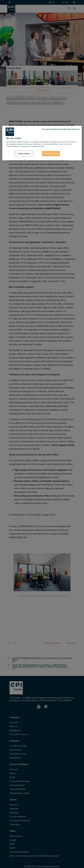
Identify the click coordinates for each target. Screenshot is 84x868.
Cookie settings (24, 153)
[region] (42, 143)
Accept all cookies (51, 153)
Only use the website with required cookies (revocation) (61, 129)
